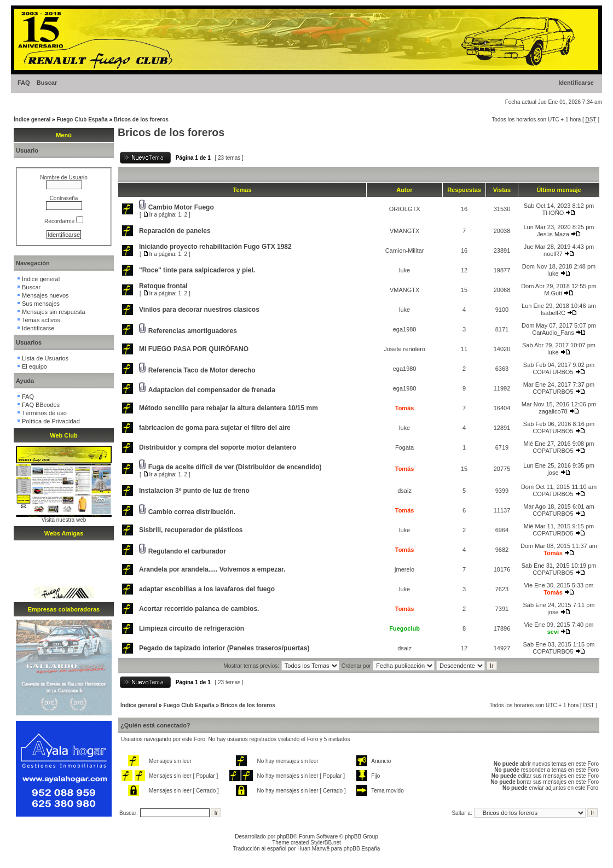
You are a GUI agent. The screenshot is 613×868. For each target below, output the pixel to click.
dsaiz (404, 491)
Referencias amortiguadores (193, 331)
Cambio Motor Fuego (181, 207)
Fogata (404, 447)
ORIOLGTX (405, 209)
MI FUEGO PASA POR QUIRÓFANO (194, 349)
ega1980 (405, 329)
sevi (553, 632)
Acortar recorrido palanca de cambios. (199, 609)
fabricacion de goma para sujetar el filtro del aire (215, 428)
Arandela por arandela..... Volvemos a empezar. (212, 569)
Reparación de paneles (175, 231)
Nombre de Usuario (64, 177)
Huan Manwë (313, 849)
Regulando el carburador (187, 551)
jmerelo (404, 569)
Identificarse (576, 83)
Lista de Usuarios (45, 358)
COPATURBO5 (553, 372)
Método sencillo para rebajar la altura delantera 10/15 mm (229, 408)
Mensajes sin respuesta (54, 312)
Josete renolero (404, 349)
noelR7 (553, 254)
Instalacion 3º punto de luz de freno (194, 491)
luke (404, 270)
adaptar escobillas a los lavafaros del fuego (207, 589)
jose (553, 473)
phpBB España (362, 849)
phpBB (285, 837)
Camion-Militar (405, 251)
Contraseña (64, 198)
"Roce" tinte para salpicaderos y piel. (197, 270)
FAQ (24, 83)
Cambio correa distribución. (192, 512)
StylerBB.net (326, 843)
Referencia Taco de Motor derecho (202, 370)
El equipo (34, 366)
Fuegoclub (404, 628)
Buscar (47, 83)
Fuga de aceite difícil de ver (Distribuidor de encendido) (235, 467)
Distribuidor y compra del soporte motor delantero (218, 447)
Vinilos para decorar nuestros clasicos (199, 310)
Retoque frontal (163, 286)
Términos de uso (44, 413)
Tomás (405, 408)
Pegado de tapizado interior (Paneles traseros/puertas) (224, 648)
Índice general (32, 120)
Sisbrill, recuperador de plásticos (191, 530)
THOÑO (553, 213)
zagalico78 (553, 411)
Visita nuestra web (64, 520)
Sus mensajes (41, 304)
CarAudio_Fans (553, 333)
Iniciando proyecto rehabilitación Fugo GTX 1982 (215, 247)
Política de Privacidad (51, 421)
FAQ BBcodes (41, 405)
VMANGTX (404, 231)
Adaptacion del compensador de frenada (212, 390)
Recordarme (64, 221)
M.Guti (553, 293)
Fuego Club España (82, 120)
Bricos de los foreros (141, 120)
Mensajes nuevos (45, 295)
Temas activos (41, 320)
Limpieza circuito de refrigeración (192, 628)
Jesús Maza (553, 234)
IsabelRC (553, 313)
